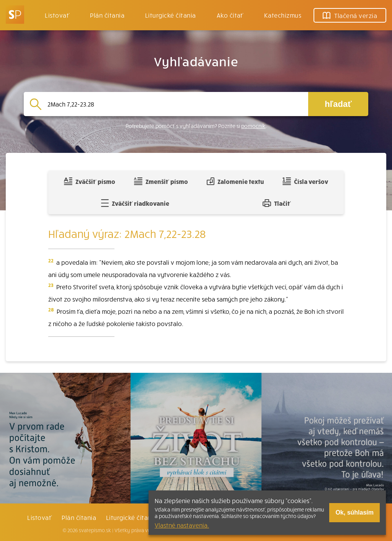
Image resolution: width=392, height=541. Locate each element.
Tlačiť (277, 203)
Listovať (57, 15)
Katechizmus (283, 15)
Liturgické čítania (171, 15)
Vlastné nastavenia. (182, 525)
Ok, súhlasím (354, 512)
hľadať (338, 104)
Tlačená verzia (350, 15)
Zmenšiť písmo (161, 181)
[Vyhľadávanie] (175, 104)
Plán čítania (79, 517)
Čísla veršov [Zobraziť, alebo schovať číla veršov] (305, 181)
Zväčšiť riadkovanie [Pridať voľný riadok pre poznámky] (135, 203)
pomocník (253, 126)
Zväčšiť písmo (90, 181)
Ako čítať (230, 15)
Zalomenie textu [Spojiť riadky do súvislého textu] (235, 181)
